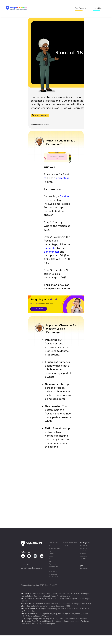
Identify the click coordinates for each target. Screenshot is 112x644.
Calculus (51, 556)
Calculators (52, 569)
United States (67, 546)
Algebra (51, 551)
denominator (52, 252)
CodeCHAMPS (83, 548)
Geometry (51, 554)
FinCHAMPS (83, 551)
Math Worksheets (54, 577)
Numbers (51, 546)
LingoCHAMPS (84, 554)
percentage (63, 178)
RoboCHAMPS (83, 556)
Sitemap (25, 585)
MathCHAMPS (84, 546)
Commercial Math (54, 566)
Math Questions (53, 574)
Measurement (53, 559)
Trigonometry (52, 564)
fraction (64, 196)
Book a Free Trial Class (39, 309)
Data (50, 561)
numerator (50, 248)
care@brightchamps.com (31, 568)
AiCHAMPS (83, 559)
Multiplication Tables (54, 548)
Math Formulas (53, 572)
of (45, 178)
